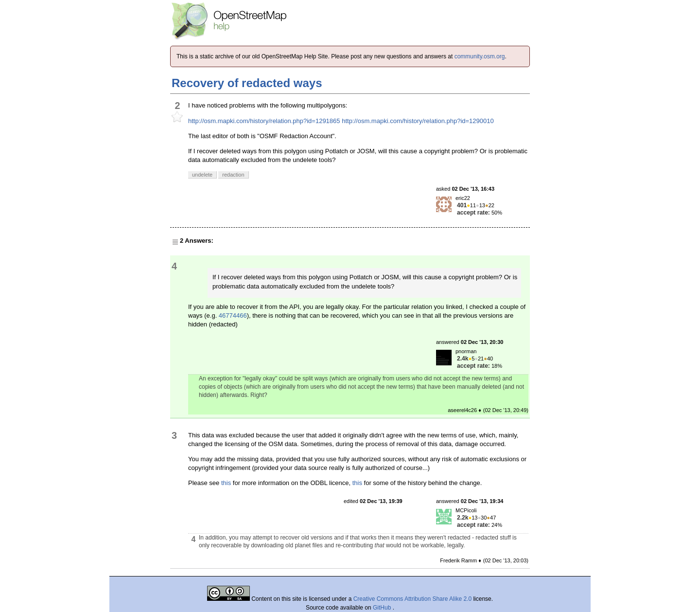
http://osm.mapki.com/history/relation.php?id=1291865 (264, 121)
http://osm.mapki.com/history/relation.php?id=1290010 (418, 121)
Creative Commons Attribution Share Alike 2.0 (412, 599)
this (226, 483)
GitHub (383, 608)
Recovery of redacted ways (247, 83)
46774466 (233, 315)
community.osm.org (480, 56)
